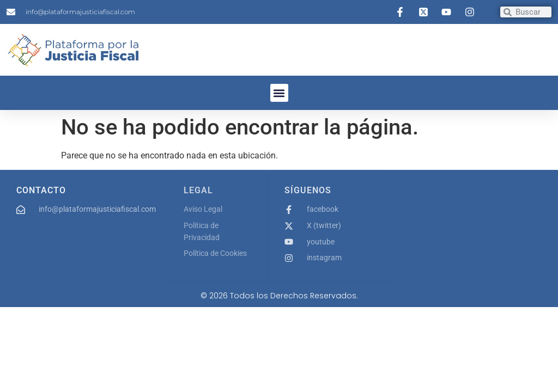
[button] (279, 93)
